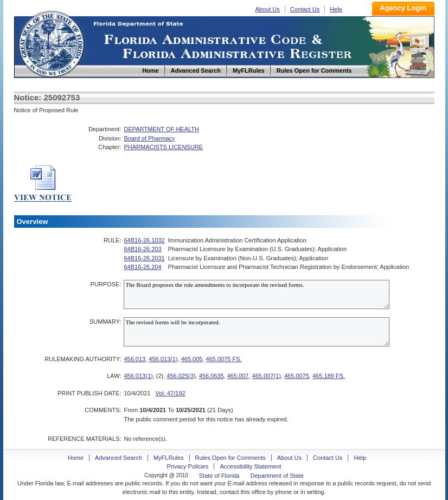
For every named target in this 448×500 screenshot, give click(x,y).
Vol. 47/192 (171, 393)
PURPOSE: (106, 284)
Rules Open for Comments (231, 458)
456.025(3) (181, 376)
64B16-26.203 (142, 249)
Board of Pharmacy (149, 138)
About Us (268, 9)
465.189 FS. (329, 376)
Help (336, 9)
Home (51, 43)
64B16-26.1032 (144, 240)
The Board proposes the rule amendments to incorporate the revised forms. (257, 294)
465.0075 (297, 376)
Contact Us (305, 9)
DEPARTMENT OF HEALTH (161, 129)
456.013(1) (163, 359)
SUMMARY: (105, 322)
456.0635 (212, 376)
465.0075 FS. (224, 359)
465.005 (192, 359)
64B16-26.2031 (144, 258)
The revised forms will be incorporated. (257, 332)
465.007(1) (267, 376)
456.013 (135, 359)
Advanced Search (119, 458)
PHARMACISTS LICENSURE (163, 147)
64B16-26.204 (142, 267)
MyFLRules (169, 458)
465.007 (238, 376)
